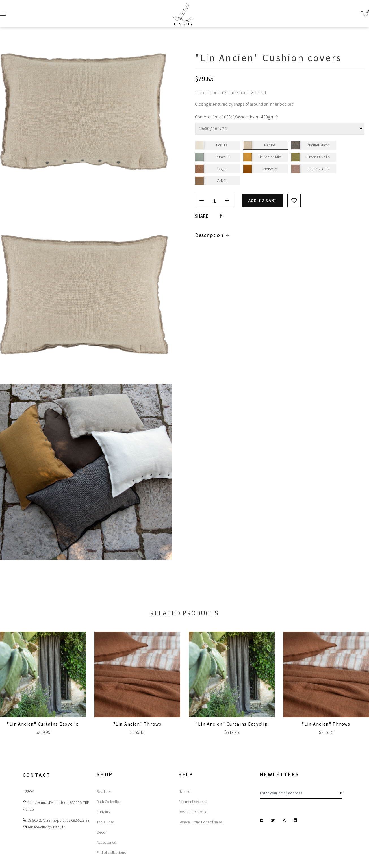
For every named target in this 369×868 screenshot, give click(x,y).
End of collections (111, 852)
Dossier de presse (193, 812)
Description (212, 235)
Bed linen (104, 791)
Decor (102, 832)
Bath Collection (109, 802)
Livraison (185, 791)
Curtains (103, 812)
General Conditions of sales (200, 822)
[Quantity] (214, 200)
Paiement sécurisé (193, 802)
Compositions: (208, 117)
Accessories (106, 842)
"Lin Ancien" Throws (137, 724)
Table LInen (106, 822)
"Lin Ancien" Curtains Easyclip (43, 724)
